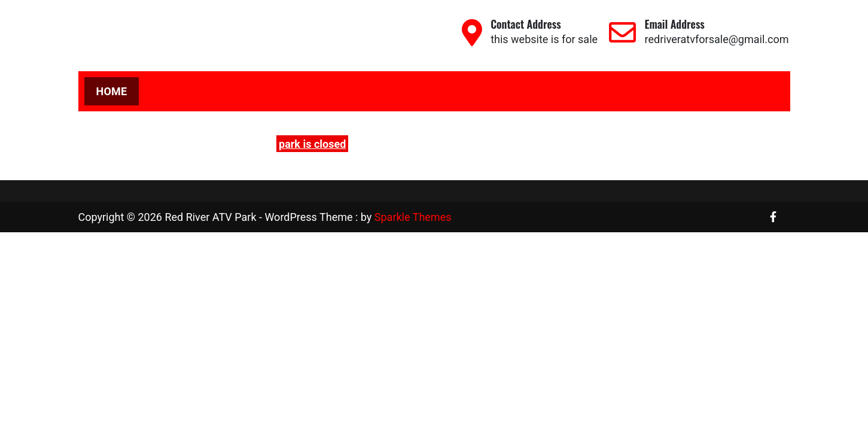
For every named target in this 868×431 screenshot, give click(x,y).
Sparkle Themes (413, 217)
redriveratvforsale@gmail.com (717, 39)
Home (112, 91)
